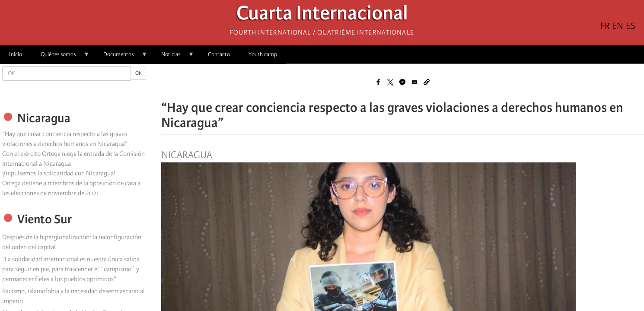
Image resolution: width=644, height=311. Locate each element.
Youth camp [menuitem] (263, 54)
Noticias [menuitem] (173, 57)
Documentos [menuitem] (121, 57)
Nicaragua (187, 155)
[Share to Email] (414, 82)
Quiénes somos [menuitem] (61, 57)
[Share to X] (390, 82)
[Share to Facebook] (378, 82)
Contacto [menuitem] (219, 54)
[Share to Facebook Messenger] (402, 82)
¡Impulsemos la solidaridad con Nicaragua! (59, 173)
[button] (427, 82)
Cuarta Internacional (322, 15)
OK (138, 73)
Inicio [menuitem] (16, 54)
